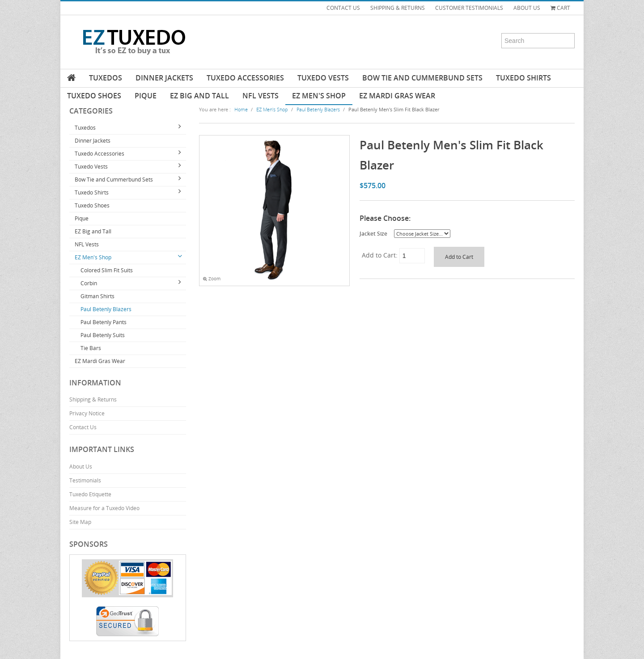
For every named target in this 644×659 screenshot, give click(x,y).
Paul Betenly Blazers (106, 309)
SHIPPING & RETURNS (398, 8)
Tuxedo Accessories (245, 78)
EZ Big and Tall (199, 96)
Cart (560, 8)
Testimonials (85, 480)
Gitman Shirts (97, 296)
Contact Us (83, 427)
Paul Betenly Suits (103, 335)
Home (241, 109)
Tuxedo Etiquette (90, 494)
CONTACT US (343, 8)
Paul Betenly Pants (104, 322)
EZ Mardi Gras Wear (397, 96)
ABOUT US (527, 8)
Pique (146, 96)
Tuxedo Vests (323, 78)
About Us (81, 467)
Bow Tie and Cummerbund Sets (422, 78)
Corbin (89, 283)
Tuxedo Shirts (523, 78)
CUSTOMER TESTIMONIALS (469, 8)
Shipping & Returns (93, 399)
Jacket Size (373, 233)
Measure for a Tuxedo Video (104, 508)
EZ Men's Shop (319, 96)
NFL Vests (261, 96)
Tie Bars (91, 348)
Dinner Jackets (164, 78)
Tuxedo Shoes (94, 96)
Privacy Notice (87, 413)
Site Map (80, 522)
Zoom (212, 279)
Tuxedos (106, 78)
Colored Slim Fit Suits (107, 270)
